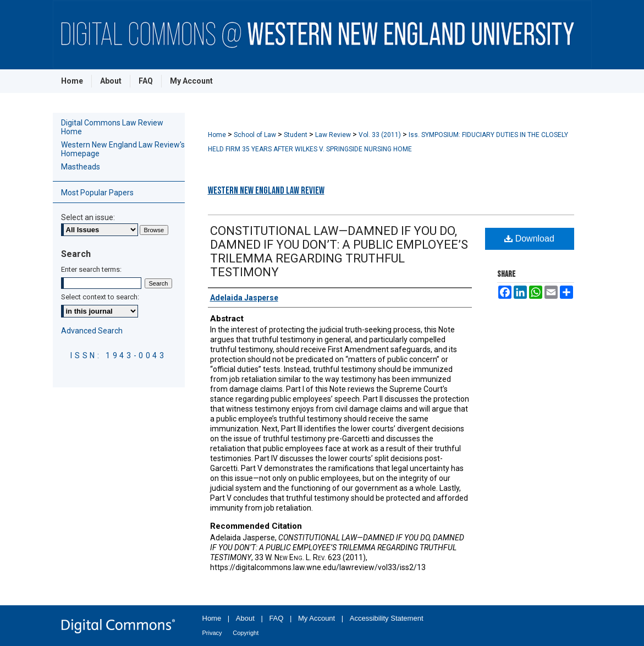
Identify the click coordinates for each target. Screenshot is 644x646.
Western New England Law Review (266, 191)
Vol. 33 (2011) (381, 135)
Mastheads (81, 167)
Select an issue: (88, 217)
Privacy (212, 633)
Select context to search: (100, 297)
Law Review (334, 135)
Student (296, 135)
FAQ (276, 618)
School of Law (256, 135)
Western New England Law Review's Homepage (123, 149)
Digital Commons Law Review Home (112, 127)
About (245, 618)
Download (529, 239)
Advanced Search (92, 331)
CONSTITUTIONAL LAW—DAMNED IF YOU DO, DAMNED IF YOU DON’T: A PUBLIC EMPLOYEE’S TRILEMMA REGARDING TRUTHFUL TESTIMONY (339, 251)
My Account (317, 618)
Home (218, 135)
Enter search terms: (91, 269)
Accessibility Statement (387, 618)
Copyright (246, 633)
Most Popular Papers (97, 193)
